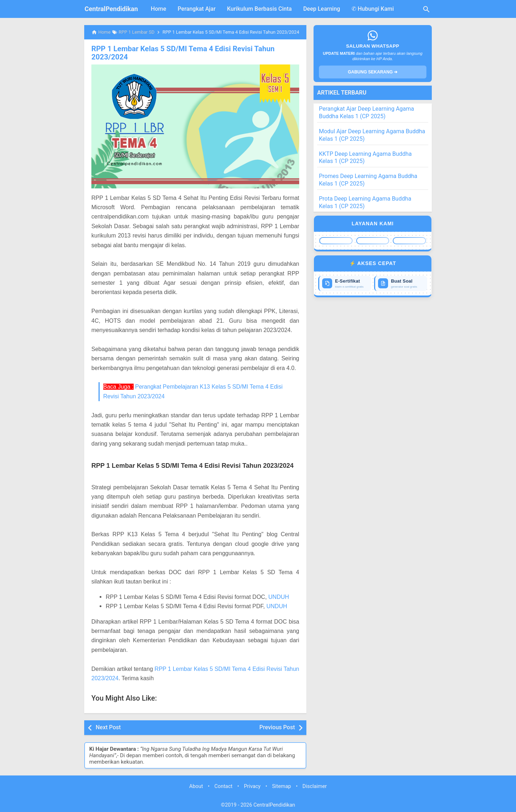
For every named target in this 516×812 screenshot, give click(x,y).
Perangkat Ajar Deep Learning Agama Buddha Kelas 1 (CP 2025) (367, 112)
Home (159, 9)
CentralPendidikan (111, 9)
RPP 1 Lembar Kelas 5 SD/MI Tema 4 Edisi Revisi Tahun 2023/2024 (181, 53)
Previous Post (277, 727)
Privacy (252, 786)
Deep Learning (322, 9)
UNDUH (279, 597)
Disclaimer (315, 786)
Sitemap (281, 786)
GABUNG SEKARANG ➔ (373, 72)
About (196, 786)
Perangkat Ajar (197, 9)
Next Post (108, 727)
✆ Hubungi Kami (373, 9)
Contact (223, 786)
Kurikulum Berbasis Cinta (260, 9)
